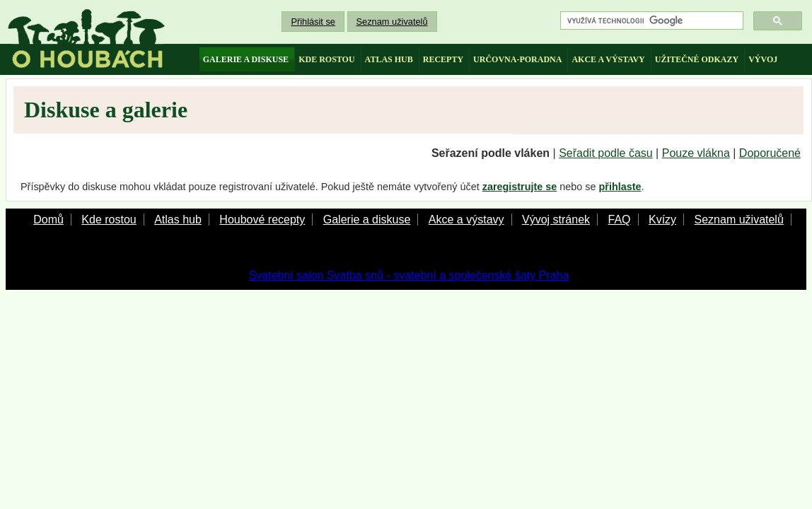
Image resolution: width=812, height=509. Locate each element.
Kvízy (662, 220)
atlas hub (389, 59)
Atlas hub (178, 220)
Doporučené (770, 153)
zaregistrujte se (520, 187)
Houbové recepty (262, 220)
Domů (48, 220)
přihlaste (620, 187)
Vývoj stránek (556, 220)
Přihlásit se (313, 22)
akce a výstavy (608, 59)
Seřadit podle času (606, 153)
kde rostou (326, 59)
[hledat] (650, 21)
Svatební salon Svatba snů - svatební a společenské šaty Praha (409, 275)
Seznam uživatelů (392, 22)
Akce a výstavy (466, 220)
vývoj (763, 59)
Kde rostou (109, 220)
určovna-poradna (517, 59)
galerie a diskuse (246, 59)
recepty (443, 59)
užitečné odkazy (697, 59)
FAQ (619, 220)
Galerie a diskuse (367, 220)
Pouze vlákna (696, 153)
